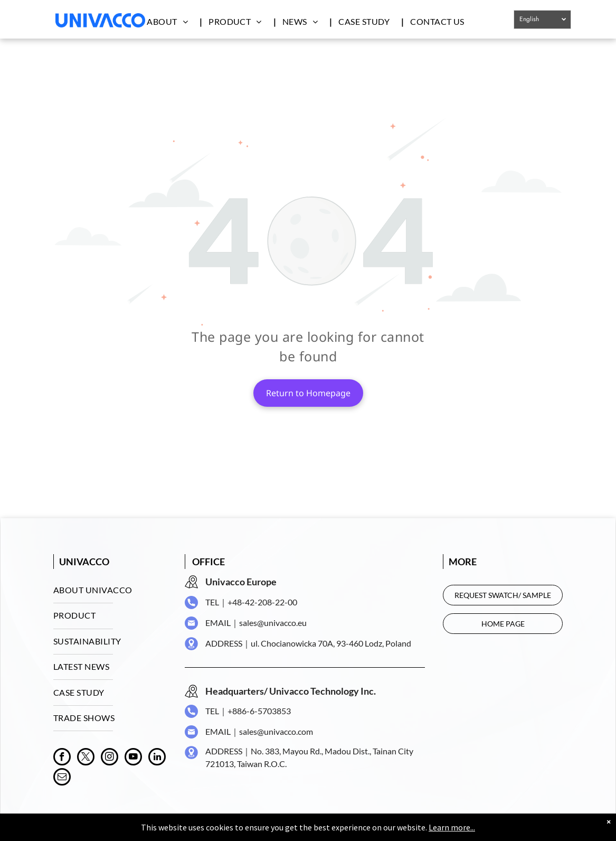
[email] (62, 778)
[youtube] (133, 758)
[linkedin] (157, 758)
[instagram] (110, 758)
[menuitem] (172, 21)
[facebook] (62, 758)
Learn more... (452, 827)
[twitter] (86, 758)
